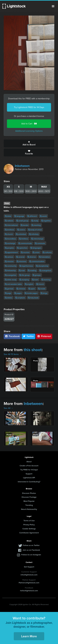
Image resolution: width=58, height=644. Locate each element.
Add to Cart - (29, 124)
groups (37, 275)
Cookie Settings (29, 529)
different (32, 216)
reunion (25, 252)
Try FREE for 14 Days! (29, 470)
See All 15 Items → (13, 354)
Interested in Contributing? (29, 482)
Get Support (29, 567)
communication (37, 261)
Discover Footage (29, 497)
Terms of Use (29, 521)
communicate (25, 243)
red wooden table (13, 284)
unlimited (21, 234)
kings (44, 293)
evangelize (11, 275)
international (11, 225)
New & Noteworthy (29, 509)
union (36, 252)
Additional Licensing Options (29, 131)
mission (9, 261)
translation (44, 257)
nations (9, 221)
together (46, 221)
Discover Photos (29, 493)
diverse (32, 257)
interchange (37, 239)
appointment (11, 252)
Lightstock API (29, 478)
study (35, 221)
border (25, 225)
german (9, 289)
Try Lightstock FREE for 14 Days (29, 107)
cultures (47, 252)
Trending (29, 505)
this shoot (33, 350)
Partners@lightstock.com (29, 583)
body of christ (35, 230)
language (19, 216)
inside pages (31, 293)
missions (21, 261)
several (20, 257)
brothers (10, 230)
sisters (21, 230)
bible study (11, 280)
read (22, 270)
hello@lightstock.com (29, 591)
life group (24, 275)
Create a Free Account (29, 466)
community (11, 266)
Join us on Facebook (31, 550)
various (9, 257)
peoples (9, 248)
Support (29, 474)
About (29, 462)
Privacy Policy (29, 525)
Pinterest (44, 336)
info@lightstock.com (29, 575)
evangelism (45, 270)
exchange (10, 243)
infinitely (34, 234)
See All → (8, 408)
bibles (9, 298)
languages (36, 248)
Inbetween (22, 166)
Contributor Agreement (29, 533)
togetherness (26, 266)
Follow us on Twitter (31, 545)
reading (32, 270)
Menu (53, 6)
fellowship (10, 270)
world (43, 216)
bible (8, 216)
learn (35, 280)
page (8, 293)
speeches (22, 248)
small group (22, 221)
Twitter (28, 336)
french (40, 284)
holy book (33, 298)
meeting (36, 225)
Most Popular (29, 501)
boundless (10, 239)
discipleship (42, 266)
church (9, 234)
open (32, 289)
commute (40, 243)
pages (18, 293)
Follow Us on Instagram (31, 555)
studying (24, 280)
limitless (24, 239)
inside (42, 289)
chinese (21, 289)
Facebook (12, 336)
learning (46, 280)
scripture (20, 298)
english (29, 284)
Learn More (29, 636)
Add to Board (29, 143)
